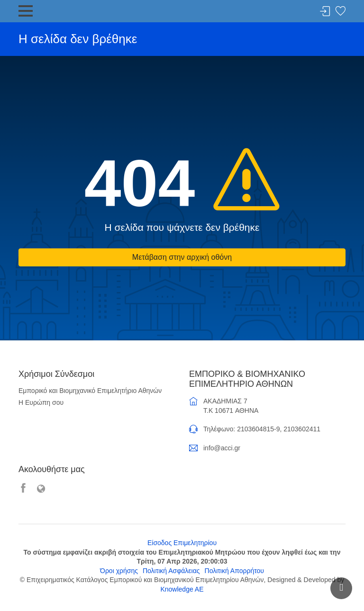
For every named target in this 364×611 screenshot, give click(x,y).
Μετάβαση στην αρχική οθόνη (182, 257)
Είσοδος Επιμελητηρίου (182, 543)
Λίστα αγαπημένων (340, 12)
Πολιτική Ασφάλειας (171, 571)
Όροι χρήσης (119, 571)
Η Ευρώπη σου (41, 402)
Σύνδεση (325, 12)
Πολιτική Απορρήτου (234, 571)
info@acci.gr (222, 448)
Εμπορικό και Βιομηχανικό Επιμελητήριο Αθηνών (90, 391)
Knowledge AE (182, 589)
